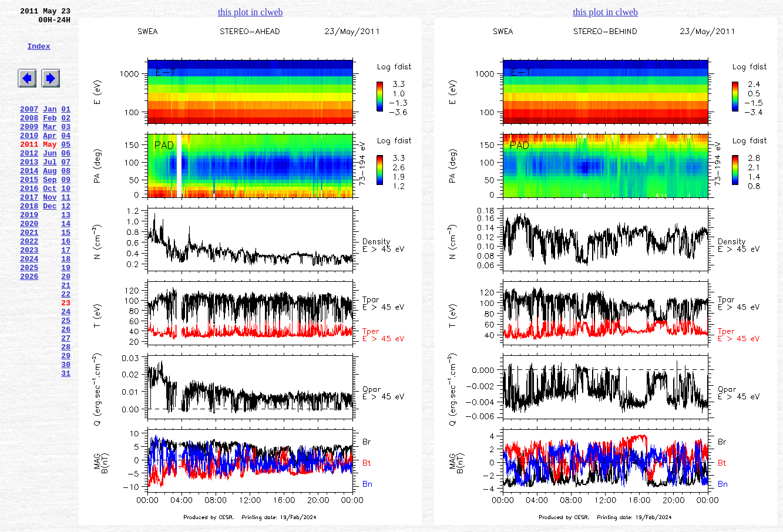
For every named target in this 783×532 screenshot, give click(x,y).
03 (66, 147)
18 (66, 306)
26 (66, 390)
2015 (29, 211)
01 (66, 126)
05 (66, 169)
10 (66, 221)
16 (66, 285)
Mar (50, 147)
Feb (50, 137)
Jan (50, 126)
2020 (29, 264)
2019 (29, 253)
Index (38, 55)
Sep (50, 211)
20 (66, 327)
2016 (29, 221)
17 (66, 295)
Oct (50, 221)
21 (66, 338)
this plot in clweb (251, 12)
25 (66, 380)
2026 (29, 327)
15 (66, 274)
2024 (29, 306)
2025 (29, 316)
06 (66, 179)
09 (66, 211)
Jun (50, 179)
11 (66, 232)
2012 (29, 179)
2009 (29, 147)
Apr (50, 158)
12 (66, 243)
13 (66, 253)
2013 (29, 190)
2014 (29, 200)
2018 (29, 243)
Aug (50, 200)
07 (66, 190)
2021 (29, 274)
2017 (29, 232)
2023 (29, 295)
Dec (50, 243)
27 (66, 401)
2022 (29, 285)
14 (66, 264)
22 (66, 348)
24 (66, 369)
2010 (29, 158)
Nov (50, 232)
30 (66, 433)
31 (66, 443)
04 (66, 158)
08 (66, 200)
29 (66, 422)
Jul (50, 190)
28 (66, 412)
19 (66, 316)
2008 (29, 137)
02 (66, 137)
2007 (29, 126)
